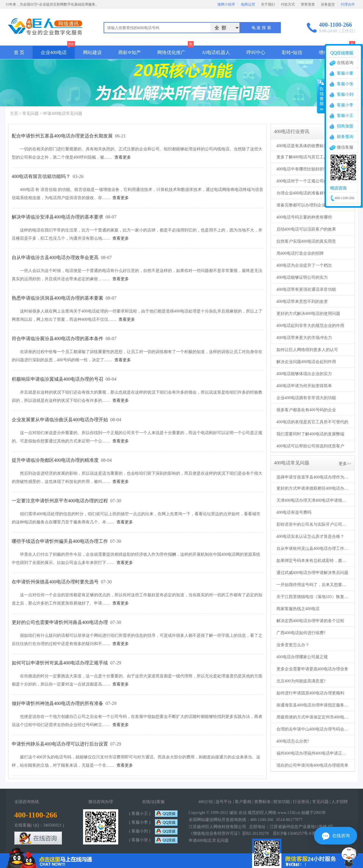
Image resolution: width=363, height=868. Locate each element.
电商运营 (248, 4)
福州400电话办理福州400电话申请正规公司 (313, 753)
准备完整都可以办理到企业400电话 (308, 205)
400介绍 (206, 802)
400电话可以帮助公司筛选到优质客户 (310, 446)
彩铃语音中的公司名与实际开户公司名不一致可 (313, 524)
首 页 (19, 52)
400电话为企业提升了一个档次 (304, 265)
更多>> (345, 464)
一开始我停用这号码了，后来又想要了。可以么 (313, 585)
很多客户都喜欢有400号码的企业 (306, 410)
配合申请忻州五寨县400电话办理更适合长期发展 (62, 136)
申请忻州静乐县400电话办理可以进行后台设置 (60, 744)
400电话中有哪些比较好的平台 (304, 169)
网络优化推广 (171, 52)
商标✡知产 (130, 52)
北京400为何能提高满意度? (301, 681)
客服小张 (345, 84)
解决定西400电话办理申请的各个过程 (310, 621)
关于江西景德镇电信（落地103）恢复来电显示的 (313, 597)
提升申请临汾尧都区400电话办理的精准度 (55, 460)
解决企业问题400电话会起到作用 (306, 362)
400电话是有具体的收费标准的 (304, 146)
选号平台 (224, 802)
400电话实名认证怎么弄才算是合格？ (310, 537)
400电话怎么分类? (293, 741)
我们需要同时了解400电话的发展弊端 (310, 434)
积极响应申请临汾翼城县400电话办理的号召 (58, 379)
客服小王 (345, 116)
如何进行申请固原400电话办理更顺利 (310, 693)
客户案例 (243, 802)
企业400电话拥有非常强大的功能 (306, 398)
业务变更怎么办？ (293, 645)
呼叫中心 (256, 52)
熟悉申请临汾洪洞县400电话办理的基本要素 (58, 298)
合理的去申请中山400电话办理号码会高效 (313, 729)
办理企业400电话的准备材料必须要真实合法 (313, 193)
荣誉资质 (308, 4)
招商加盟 (345, 126)
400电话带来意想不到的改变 (302, 302)
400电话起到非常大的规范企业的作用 (310, 326)
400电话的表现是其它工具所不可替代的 (312, 422)
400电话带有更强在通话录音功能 (306, 289)
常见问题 (31, 114)
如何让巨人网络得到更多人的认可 (307, 350)
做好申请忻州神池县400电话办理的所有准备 (58, 703)
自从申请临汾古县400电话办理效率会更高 (55, 257)
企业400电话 (54, 52)
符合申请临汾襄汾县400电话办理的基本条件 (58, 339)
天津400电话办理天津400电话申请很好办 (313, 500)
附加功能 (282, 802)
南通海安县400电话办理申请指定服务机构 (313, 705)
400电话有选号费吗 (294, 512)
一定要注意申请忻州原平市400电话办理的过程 (60, 501)
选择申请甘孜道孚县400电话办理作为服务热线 (313, 477)
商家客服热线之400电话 (298, 609)
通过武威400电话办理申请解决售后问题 (312, 573)
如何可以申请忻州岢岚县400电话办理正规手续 (60, 663)
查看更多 (123, 157)
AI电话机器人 (216, 52)
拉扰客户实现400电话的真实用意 (306, 241)
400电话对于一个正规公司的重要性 (308, 181)
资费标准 (262, 802)
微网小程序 (226, 4)
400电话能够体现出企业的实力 (304, 374)
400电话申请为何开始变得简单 (304, 386)
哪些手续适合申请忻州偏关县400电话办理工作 (60, 541)
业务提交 (328, 4)
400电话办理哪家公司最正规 (302, 657)
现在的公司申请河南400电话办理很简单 (312, 765)
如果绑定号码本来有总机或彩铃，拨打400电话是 (313, 561)
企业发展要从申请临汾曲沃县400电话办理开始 (60, 420)
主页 (14, 114)
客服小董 (345, 73)
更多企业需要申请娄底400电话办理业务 (312, 669)
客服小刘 (345, 94)
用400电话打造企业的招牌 (300, 253)
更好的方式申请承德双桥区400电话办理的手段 (313, 488)
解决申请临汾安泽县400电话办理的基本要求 (58, 217)
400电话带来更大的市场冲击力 (304, 338)
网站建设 (92, 52)
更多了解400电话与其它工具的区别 (308, 157)
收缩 (321, 96)
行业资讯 (301, 802)
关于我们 (268, 4)
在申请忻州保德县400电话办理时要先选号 (55, 582)
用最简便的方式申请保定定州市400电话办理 (313, 717)
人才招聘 (340, 802)
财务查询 (345, 137)
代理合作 (348, 4)
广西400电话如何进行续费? (301, 633)
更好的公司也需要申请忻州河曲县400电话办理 (60, 622)
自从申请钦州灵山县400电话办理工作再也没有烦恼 (313, 549)
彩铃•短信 (292, 52)
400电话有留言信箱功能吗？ (41, 176)
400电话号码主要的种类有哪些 (304, 217)
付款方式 (288, 4)
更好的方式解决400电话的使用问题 (308, 314)
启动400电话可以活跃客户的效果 (306, 229)
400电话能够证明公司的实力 (302, 277)
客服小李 (345, 105)
